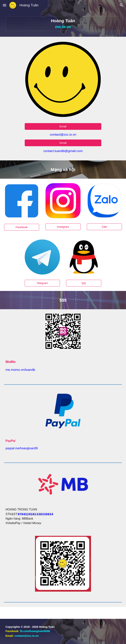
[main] (63, 24)
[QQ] (84, 283)
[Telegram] (42, 283)
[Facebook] (22, 227)
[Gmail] (63, 143)
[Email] (63, 127)
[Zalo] (104, 227)
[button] (4, 5)
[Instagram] (63, 227)
